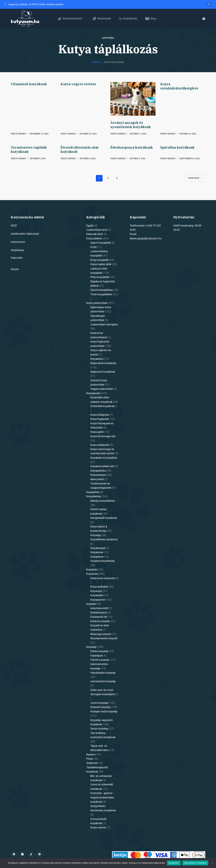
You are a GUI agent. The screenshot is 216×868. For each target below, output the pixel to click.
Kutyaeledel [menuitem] (102, 19)
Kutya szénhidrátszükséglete (179, 86)
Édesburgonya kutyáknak (132, 147)
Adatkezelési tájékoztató (25, 234)
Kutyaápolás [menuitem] (128, 18)
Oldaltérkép (17, 250)
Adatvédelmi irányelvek (195, 863)
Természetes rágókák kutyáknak (29, 150)
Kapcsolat (17, 258)
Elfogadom (174, 863)
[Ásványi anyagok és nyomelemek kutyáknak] (133, 99)
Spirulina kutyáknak (177, 147)
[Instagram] (22, 854)
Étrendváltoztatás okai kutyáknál (80, 150)
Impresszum (18, 242)
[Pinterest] (40, 854)
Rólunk (15, 269)
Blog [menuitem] (152, 19)
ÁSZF (14, 226)
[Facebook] (14, 854)
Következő (195, 178)
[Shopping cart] (204, 19)
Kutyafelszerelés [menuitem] (72, 19)
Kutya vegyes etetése (78, 84)
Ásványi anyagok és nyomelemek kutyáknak (131, 125)
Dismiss (209, 4)
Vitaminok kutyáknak (29, 84)
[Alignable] (31, 854)
